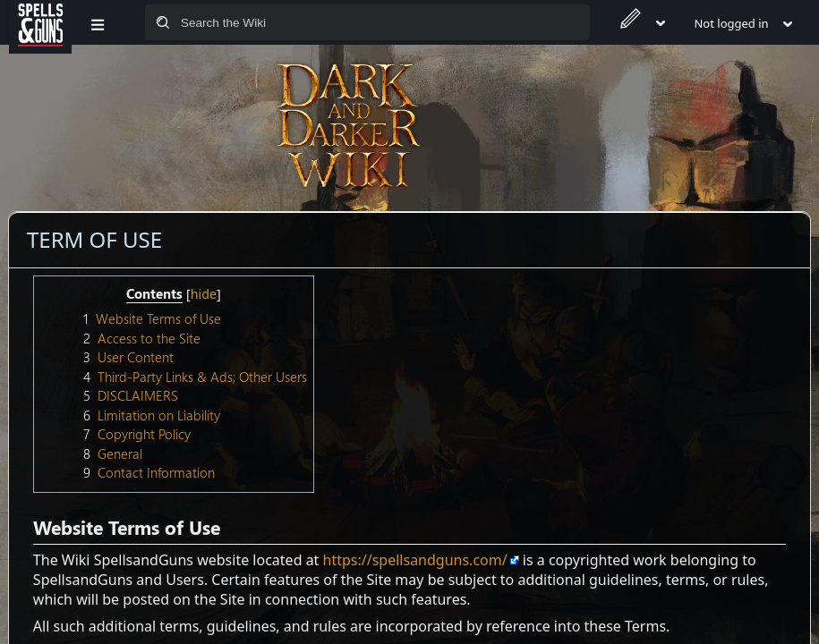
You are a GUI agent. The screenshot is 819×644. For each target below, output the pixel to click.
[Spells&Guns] (40, 22)
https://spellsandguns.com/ (415, 560)
